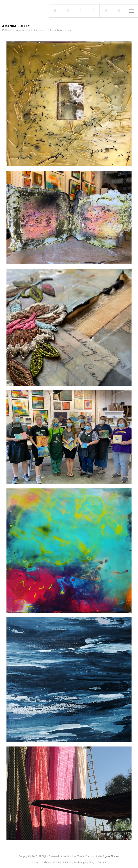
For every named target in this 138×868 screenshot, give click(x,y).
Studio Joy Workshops (74, 863)
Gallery (45, 863)
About (56, 863)
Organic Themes (111, 856)
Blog (92, 863)
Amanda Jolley (16, 26)
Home (35, 863)
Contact (102, 863)
